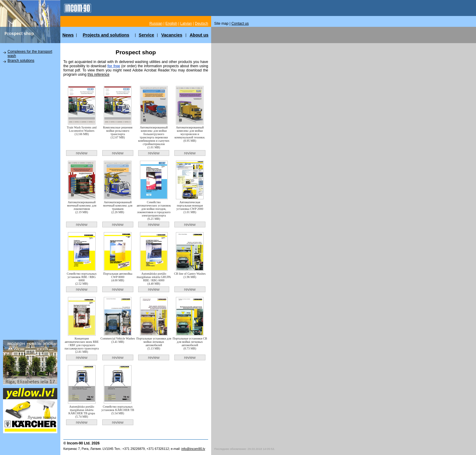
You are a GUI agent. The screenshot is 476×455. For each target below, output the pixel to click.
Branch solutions (21, 61)
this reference (98, 74)
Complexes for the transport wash (30, 54)
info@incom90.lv (193, 449)
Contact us (240, 24)
